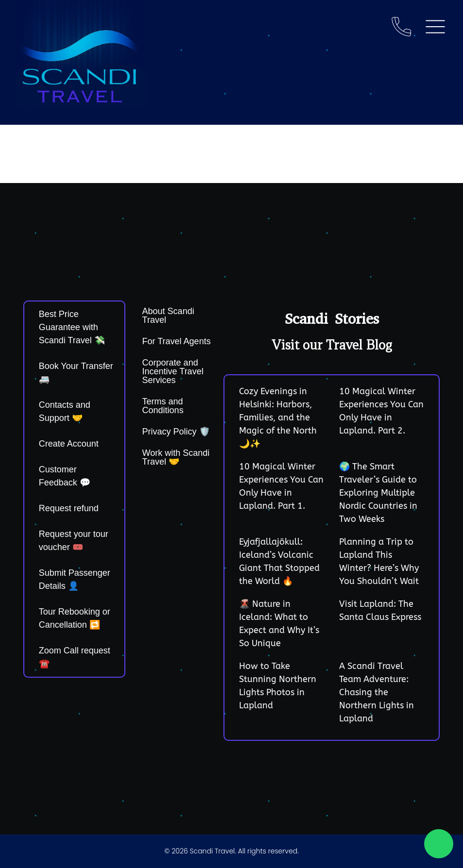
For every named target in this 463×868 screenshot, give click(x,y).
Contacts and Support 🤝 (65, 411)
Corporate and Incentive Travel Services (173, 371)
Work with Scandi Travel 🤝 (176, 457)
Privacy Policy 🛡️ (176, 432)
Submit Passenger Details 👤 (75, 579)
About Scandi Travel (168, 316)
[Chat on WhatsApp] (439, 844)
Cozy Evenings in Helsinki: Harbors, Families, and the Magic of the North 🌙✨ (278, 417)
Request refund (69, 508)
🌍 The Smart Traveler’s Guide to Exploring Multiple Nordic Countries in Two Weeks (378, 493)
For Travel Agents (177, 341)
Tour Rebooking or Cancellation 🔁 (75, 618)
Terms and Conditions (163, 406)
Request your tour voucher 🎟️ (74, 541)
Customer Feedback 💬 (65, 476)
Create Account (69, 444)
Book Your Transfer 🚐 (76, 373)
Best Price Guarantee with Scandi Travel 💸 (72, 327)
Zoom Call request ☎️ (75, 657)
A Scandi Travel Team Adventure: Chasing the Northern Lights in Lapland (377, 692)
